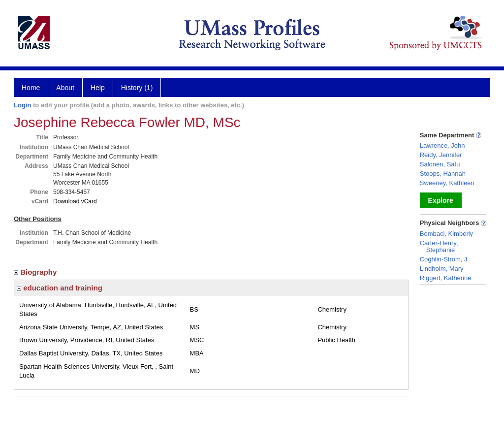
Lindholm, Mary (442, 269)
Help (98, 88)
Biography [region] (36, 272)
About (65, 88)
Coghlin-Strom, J (444, 259)
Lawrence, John (442, 145)
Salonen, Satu (440, 164)
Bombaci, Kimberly (446, 234)
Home (31, 88)
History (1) (137, 88)
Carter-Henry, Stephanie (439, 246)
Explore (441, 200)
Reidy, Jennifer (441, 155)
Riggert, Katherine (446, 278)
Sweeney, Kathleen (447, 183)
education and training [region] (60, 288)
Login (22, 105)
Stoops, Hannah (443, 174)
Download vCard (75, 201)
